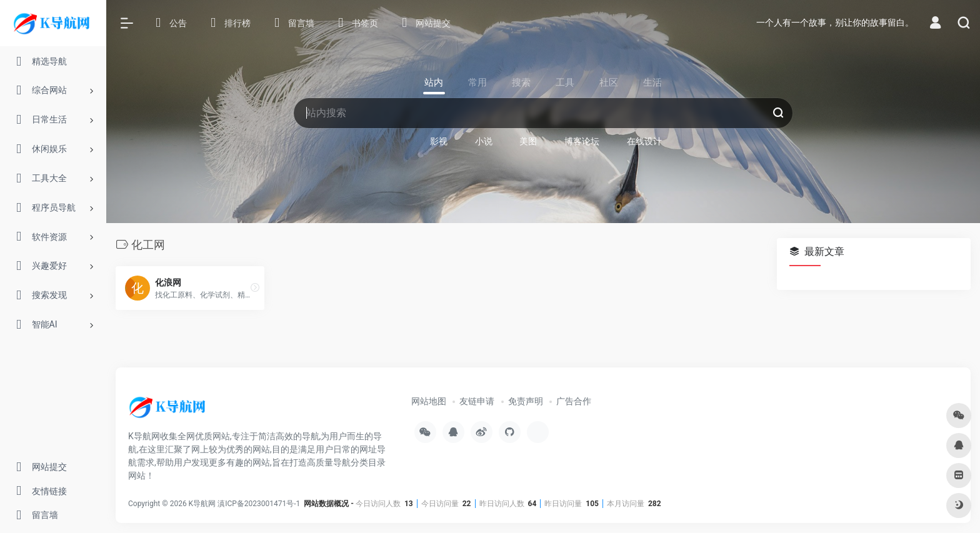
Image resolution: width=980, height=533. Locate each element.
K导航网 (202, 504)
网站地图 (429, 401)
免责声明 (526, 401)
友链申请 (477, 401)
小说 (484, 141)
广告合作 (574, 401)
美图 (528, 141)
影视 (439, 141)
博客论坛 (582, 141)
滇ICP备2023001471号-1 (260, 504)
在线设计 (644, 141)
